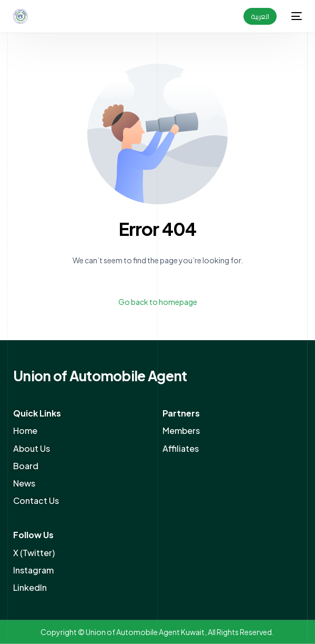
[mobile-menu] (294, 16)
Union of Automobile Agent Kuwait (145, 632)
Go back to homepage (158, 302)
